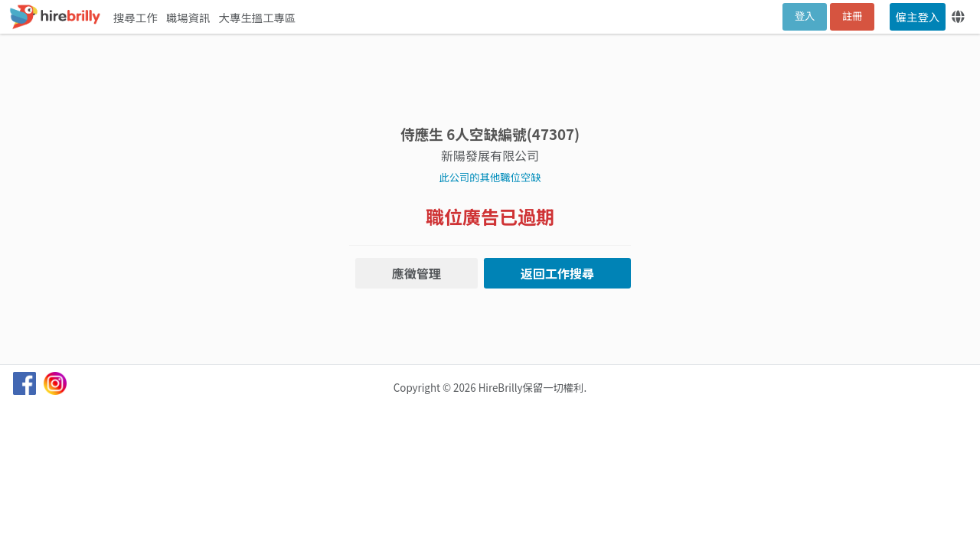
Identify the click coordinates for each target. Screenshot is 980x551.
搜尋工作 (137, 17)
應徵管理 (416, 273)
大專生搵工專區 (258, 17)
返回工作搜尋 (557, 273)
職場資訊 (189, 17)
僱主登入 (918, 16)
